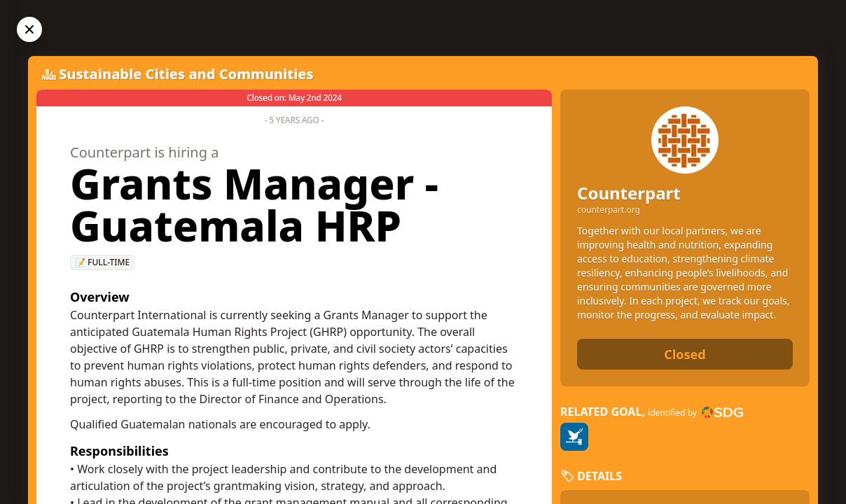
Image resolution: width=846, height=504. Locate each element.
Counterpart (629, 193)
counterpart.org (609, 210)
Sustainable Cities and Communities (186, 74)
